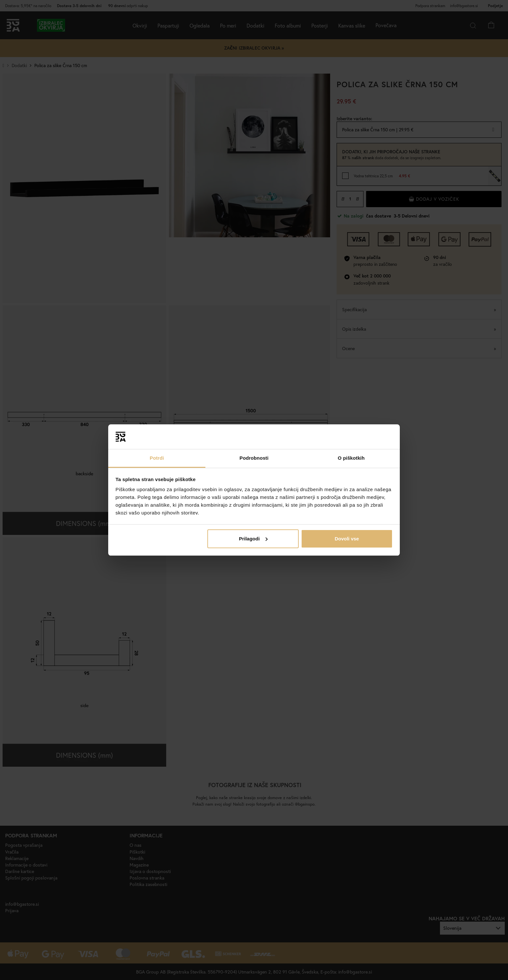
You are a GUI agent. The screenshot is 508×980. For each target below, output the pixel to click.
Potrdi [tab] (157, 458)
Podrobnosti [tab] (254, 458)
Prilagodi (253, 539)
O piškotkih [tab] (351, 458)
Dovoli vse (347, 539)
